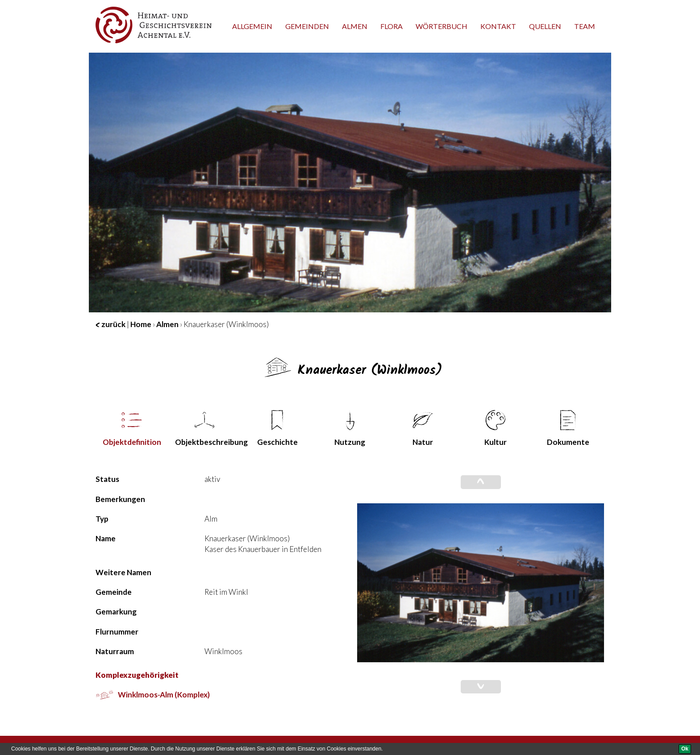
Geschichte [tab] (277, 428)
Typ (102, 519)
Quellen (545, 26)
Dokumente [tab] (568, 428)
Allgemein (252, 26)
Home (141, 324)
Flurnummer (117, 632)
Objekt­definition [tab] (132, 428)
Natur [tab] (423, 428)
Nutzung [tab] (350, 428)
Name (106, 538)
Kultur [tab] (496, 428)
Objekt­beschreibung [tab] (208, 428)
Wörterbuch (442, 26)
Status (107, 479)
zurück (110, 324)
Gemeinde (114, 592)
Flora (392, 26)
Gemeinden (307, 26)
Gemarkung (116, 612)
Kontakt (498, 26)
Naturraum (115, 651)
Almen (355, 26)
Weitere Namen (123, 572)
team (585, 26)
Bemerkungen (120, 499)
